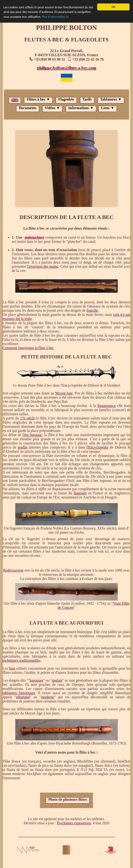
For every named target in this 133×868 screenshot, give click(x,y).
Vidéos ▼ (52, 108)
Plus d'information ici (55, 17)
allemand (23, 697)
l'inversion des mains (43, 266)
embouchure (34, 237)
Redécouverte (13, 570)
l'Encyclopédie (97, 447)
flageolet (80, 493)
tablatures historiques (19, 693)
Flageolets (66, 99)
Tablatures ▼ (111, 99)
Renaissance (107, 406)
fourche (92, 310)
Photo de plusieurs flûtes (68, 799)
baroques (37, 680)
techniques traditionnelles (22, 660)
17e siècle (28, 418)
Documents (28, 108)
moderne (48, 697)
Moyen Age (64, 393)
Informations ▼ (81, 108)
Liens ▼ (108, 108)
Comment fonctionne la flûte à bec (28, 348)
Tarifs (87, 99)
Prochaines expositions (74, 823)
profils (23, 447)
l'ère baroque (32, 435)
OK (113, 7)
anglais (57, 680)
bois (12, 668)
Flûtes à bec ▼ (38, 99)
